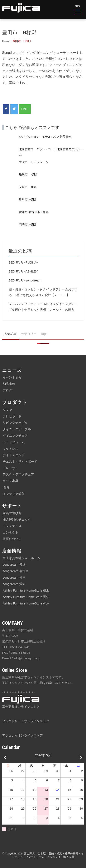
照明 (6, 487)
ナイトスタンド (14, 455)
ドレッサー (11, 468)
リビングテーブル (15, 423)
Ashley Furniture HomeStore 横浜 (26, 590)
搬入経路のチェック (17, 519)
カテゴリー (29, 334)
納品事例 (9, 384)
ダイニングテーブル (17, 429)
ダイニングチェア (15, 436)
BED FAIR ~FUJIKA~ (23, 262)
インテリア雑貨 (14, 494)
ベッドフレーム (14, 442)
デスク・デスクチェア (18, 474)
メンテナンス (12, 526)
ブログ (7, 390)
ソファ (7, 410)
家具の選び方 (12, 513)
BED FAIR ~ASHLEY (23, 271)
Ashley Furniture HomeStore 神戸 (26, 603)
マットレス (11, 449)
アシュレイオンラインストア (22, 735)
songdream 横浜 (14, 565)
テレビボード (12, 416)
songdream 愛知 (14, 584)
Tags (44, 334)
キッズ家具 (11, 481)
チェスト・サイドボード (20, 461)
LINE (25, 109)
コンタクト (11, 532)
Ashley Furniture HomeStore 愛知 (26, 597)
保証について (12, 539)
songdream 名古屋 (16, 571)
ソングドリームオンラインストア (26, 721)
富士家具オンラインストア (21, 707)
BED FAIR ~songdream (25, 280)
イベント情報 (12, 377)
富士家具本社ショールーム (21, 558)
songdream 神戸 (14, 577)
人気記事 (10, 334)
